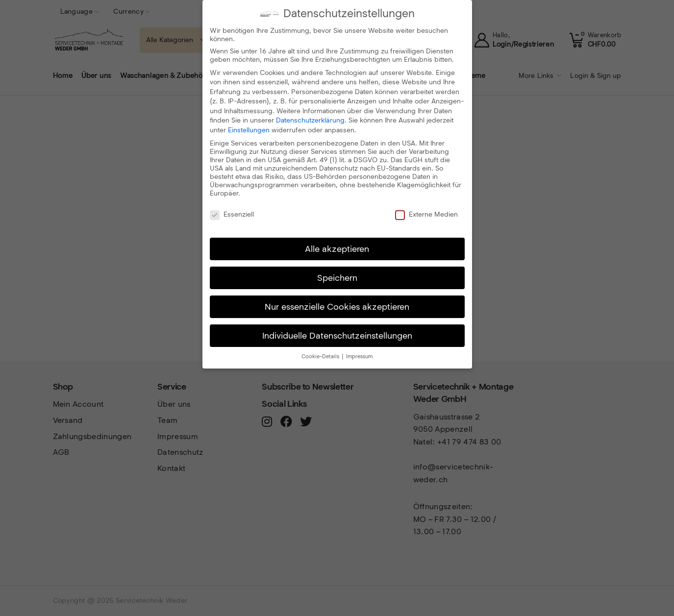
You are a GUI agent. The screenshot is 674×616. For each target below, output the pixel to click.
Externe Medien (426, 214)
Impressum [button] (359, 356)
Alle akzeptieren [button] (337, 248)
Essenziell (232, 214)
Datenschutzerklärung (310, 120)
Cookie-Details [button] (321, 356)
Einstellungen (249, 130)
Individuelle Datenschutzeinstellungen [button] (337, 335)
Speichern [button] (337, 277)
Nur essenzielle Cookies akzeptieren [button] (337, 306)
